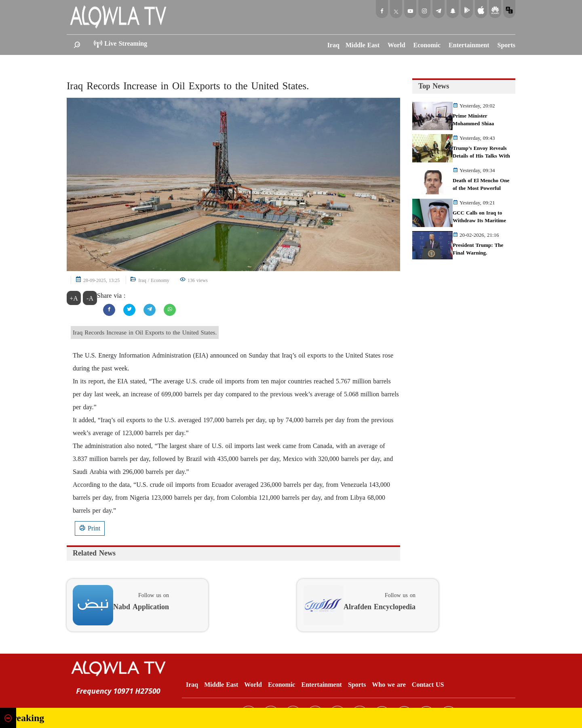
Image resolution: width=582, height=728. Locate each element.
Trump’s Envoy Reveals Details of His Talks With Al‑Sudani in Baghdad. (481, 156)
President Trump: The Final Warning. (478, 249)
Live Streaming (120, 44)
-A (90, 298)
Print (90, 528)
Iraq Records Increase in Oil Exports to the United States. (188, 86)
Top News (434, 86)
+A (74, 298)
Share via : (111, 296)
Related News (94, 553)
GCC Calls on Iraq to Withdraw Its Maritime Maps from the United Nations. (479, 225)
